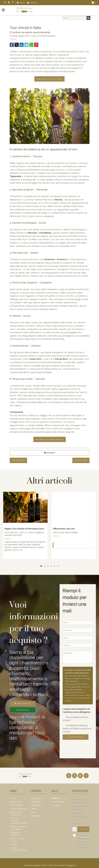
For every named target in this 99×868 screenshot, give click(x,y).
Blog (20, 3)
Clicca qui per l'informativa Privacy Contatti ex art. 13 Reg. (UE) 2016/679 (78, 679)
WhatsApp (23, 710)
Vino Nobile (16, 805)
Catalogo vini (36, 802)
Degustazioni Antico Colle (49, 79)
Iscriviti (83, 829)
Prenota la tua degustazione (50, 439)
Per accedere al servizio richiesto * (75, 719)
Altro (33, 812)
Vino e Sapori (58, 802)
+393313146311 (23, 703)
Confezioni (36, 805)
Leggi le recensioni (19, 809)
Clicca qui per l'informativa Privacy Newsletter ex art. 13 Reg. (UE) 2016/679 (77, 687)
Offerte (34, 809)
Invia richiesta (75, 737)
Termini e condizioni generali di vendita (19, 821)
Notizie (13, 39)
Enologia (57, 805)
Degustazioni (37, 798)
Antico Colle (16, 802)
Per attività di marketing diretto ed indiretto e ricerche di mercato (77, 728)
